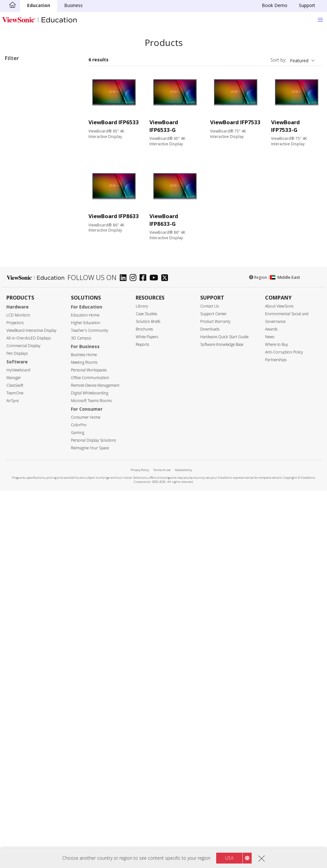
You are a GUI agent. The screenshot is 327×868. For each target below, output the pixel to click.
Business (73, 5)
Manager (14, 755)
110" (20, 343)
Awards (271, 707)
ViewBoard (26, 104)
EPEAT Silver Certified (37, 625)
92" (18, 317)
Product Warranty (215, 699)
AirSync (13, 778)
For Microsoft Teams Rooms (37, 245)
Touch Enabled (30, 548)
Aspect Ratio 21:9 (33, 591)
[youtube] (155, 656)
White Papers (147, 714)
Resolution (23, 360)
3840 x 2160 (27, 369)
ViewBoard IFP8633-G (164, 220)
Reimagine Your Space (90, 825)
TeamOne (15, 770)
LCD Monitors (18, 693)
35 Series (34, 130)
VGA (19, 454)
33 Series (17, 80)
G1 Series (34, 199)
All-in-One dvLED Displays (29, 716)
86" (18, 309)
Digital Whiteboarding (90, 770)
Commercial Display (23, 723)
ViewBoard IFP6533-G (164, 126)
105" (20, 335)
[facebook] (144, 656)
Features (21, 540)
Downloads (210, 707)
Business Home (84, 732)
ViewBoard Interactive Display (31, 708)
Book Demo (275, 5)
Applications (25, 96)
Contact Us (209, 684)
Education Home (85, 693)
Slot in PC (25, 216)
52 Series (34, 165)
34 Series (34, 122)
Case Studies (146, 691)
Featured (299, 61)
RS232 (21, 523)
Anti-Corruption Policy (284, 730)
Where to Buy (277, 722)
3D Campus (81, 716)
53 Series (34, 173)
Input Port (22, 437)
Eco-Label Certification (37, 609)
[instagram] (135, 656)
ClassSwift (15, 763)
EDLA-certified (30, 583)
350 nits (23, 403)
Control (19, 506)
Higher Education (86, 700)
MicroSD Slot (28, 480)
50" (18, 274)
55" (18, 283)
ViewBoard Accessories (39, 234)
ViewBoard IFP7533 (235, 122)
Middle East (285, 655)
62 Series (34, 182)
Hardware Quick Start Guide (224, 714)
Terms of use (162, 847)
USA (229, 858)
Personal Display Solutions (93, 818)
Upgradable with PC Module (44, 557)
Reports (142, 722)
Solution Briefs (148, 699)
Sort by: (278, 60)
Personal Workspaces (89, 747)
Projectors (15, 700)
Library (142, 684)
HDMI (21, 446)
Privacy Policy (140, 847)
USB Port (24, 472)
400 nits (23, 411)
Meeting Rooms (84, 740)
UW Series (35, 208)
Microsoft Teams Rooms (91, 778)
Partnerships (276, 737)
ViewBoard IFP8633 (114, 216)
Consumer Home (86, 795)
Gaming (78, 810)
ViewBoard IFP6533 (114, 122)
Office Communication (90, 755)
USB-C (22, 489)
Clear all (67, 72)
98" (18, 326)
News (270, 714)
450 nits (23, 420)
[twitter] (166, 656)
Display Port (27, 463)
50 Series (34, 147)
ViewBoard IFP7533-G (285, 126)
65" (18, 291)
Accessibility (183, 847)
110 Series (35, 190)
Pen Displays (17, 731)
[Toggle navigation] (320, 20)
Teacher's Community (90, 708)
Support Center (213, 691)
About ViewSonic (279, 684)
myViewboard (18, 747)
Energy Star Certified (36, 617)
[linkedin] (125, 656)
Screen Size (24, 266)
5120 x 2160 (27, 377)
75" (18, 300)
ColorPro (79, 802)
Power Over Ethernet (37, 565)
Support (307, 5)
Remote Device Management (95, 763)
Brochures (144, 707)
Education (39, 5)
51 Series (34, 156)
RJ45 (19, 514)
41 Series (34, 139)
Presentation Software (38, 225)
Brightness (23, 395)
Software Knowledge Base (222, 722)
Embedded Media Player (40, 574)
